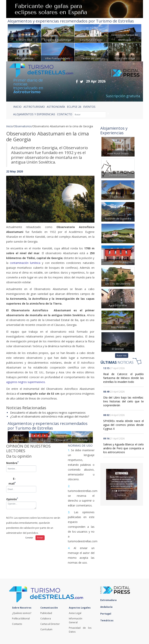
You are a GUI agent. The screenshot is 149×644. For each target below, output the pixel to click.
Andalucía (107, 607)
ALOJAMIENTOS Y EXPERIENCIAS (34, 114)
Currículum (46, 629)
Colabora (46, 619)
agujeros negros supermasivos (26, 382)
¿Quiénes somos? (22, 613)
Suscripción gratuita (123, 96)
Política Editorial (21, 619)
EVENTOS (89, 107)
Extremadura (109, 600)
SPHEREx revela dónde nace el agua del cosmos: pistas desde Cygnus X (123, 425)
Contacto (17, 624)
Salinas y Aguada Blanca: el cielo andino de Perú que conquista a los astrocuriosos (123, 448)
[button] (13, 195)
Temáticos (108, 620)
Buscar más (122, 356)
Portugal (107, 614)
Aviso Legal (75, 613)
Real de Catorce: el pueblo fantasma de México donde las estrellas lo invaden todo (123, 378)
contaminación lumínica (25, 263)
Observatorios (23, 126)
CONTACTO (65, 114)
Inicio (17, 107)
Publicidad (46, 613)
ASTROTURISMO (34, 107)
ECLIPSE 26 (74, 107)
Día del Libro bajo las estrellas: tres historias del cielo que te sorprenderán (123, 401)
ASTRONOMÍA (56, 107)
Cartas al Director (50, 624)
